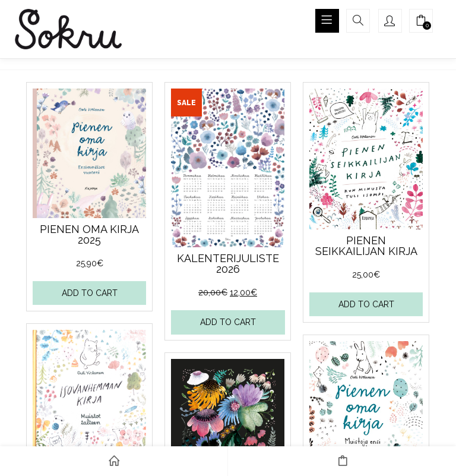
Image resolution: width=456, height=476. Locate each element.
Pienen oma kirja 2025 (89, 234)
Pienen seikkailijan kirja (366, 246)
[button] (421, 22)
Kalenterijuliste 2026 (227, 264)
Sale (186, 103)
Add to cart (89, 293)
